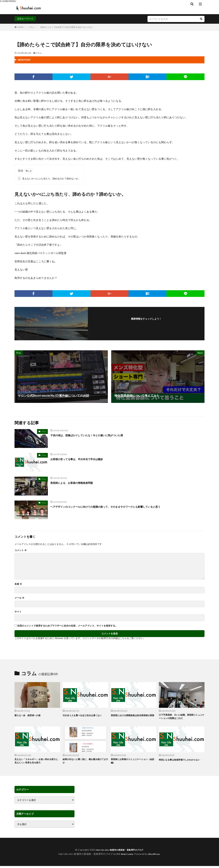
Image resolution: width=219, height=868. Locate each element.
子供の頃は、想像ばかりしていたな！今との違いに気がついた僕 (94, 435)
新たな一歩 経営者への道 (29, 715)
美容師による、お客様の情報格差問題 (76, 483)
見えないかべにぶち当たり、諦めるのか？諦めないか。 (49, 178)
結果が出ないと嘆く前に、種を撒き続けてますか (85, 762)
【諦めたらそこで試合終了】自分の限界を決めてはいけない (66, 27)
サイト (18, 612)
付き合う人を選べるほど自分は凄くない (85, 715)
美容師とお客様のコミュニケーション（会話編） (132, 762)
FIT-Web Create (124, 856)
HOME (20, 27)
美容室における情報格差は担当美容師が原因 (133, 717)
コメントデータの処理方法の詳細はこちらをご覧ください (113, 638)
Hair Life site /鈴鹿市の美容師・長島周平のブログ (120, 852)
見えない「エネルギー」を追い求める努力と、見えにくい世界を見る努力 (37, 762)
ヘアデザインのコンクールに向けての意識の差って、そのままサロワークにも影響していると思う (116, 507)
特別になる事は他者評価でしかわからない (181, 762)
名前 (18, 584)
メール (19, 598)
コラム (31, 27)
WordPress (155, 856)
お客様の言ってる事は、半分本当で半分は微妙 (82, 459)
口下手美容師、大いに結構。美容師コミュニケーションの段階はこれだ (181, 717)
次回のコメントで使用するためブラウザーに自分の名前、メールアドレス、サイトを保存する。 (67, 626)
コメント (21, 550)
